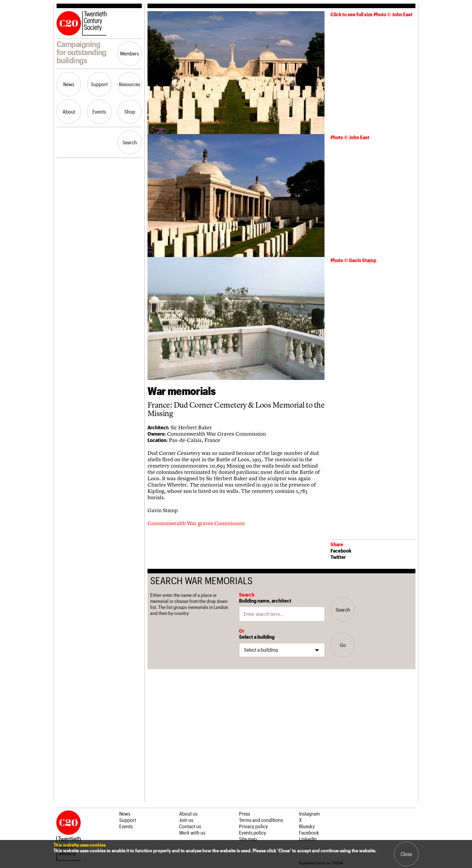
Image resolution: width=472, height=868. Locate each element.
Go (343, 645)
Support (99, 84)
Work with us (192, 832)
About (69, 111)
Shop (130, 111)
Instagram (309, 813)
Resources (130, 84)
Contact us (190, 826)
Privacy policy (253, 826)
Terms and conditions (261, 820)
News (69, 84)
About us (188, 813)
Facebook (341, 550)
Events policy (253, 832)
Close (406, 854)
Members (130, 53)
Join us (186, 820)
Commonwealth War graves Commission (197, 523)
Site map (248, 839)
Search (130, 142)
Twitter (338, 557)
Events (99, 111)
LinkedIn (308, 839)
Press (245, 813)
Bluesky (307, 826)
